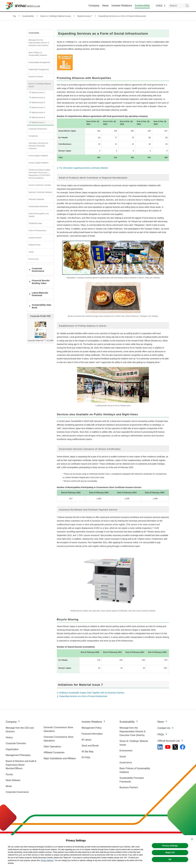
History (9, 737)
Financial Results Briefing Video (41, 282)
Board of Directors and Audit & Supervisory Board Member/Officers (21, 765)
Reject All (170, 852)
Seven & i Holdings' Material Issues (134, 743)
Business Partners (36, 77)
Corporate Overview (16, 743)
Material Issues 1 (38, 93)
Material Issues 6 (38, 117)
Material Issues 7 (38, 122)
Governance (126, 763)
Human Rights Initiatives (38, 156)
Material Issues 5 (38, 113)
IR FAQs (86, 757)
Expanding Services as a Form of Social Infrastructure (83, 696)
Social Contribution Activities (40, 185)
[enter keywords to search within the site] (179, 6)
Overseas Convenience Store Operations (58, 739)
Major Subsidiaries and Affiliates (60, 758)
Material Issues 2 (38, 98)
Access (9, 774)
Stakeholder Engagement (39, 69)
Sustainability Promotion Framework (132, 780)
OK (170, 859)
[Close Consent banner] (192, 839)
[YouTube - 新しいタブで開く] (168, 747)
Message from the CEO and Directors (20, 730)
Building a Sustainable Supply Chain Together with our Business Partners (92, 693)
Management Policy (92, 728)
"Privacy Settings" (47, 860)
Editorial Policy (34, 245)
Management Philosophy (18, 755)
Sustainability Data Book (38, 206)
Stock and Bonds (90, 746)
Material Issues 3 (38, 103)
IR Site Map (87, 752)
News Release (13, 780)
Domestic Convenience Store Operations (58, 729)
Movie (9, 786)
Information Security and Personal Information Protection (38, 146)
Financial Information (92, 734)
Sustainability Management (39, 62)
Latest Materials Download (40, 294)
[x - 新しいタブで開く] (175, 747)
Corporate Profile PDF (36, 341)
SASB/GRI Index (35, 223)
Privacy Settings (170, 846)
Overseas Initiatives (36, 199)
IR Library (86, 740)
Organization (12, 749)
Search (187, 6)
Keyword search (35, 238)
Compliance (33, 136)
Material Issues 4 (38, 108)
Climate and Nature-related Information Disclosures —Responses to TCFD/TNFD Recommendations (39, 174)
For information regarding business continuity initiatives (84, 168)
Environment (34, 259)
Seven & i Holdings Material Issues (40, 85)
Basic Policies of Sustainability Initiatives (38, 54)
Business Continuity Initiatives (40, 192)
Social (31, 252)
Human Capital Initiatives (38, 163)
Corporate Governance (38, 129)
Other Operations (52, 747)
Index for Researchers (37, 231)
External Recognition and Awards (39, 215)
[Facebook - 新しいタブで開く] (183, 747)
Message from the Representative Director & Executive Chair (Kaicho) (39, 43)
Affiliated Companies (54, 752)
